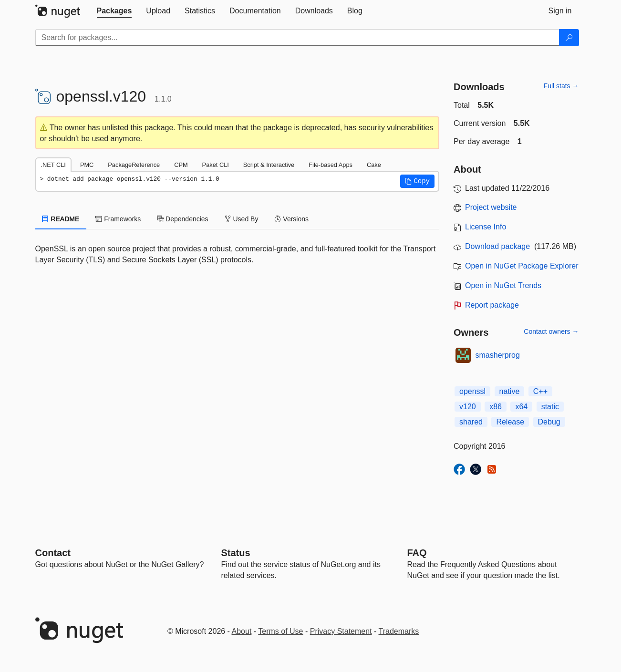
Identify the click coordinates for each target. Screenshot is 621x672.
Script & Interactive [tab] (269, 165)
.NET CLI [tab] (53, 165)
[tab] (114, 11)
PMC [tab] (87, 165)
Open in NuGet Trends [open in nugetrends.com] (503, 285)
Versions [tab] (291, 219)
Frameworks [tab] (118, 219)
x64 (521, 407)
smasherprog (498, 355)
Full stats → (561, 86)
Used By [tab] (242, 219)
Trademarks (399, 631)
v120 (468, 407)
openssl (472, 391)
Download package (497, 246)
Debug (549, 422)
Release (510, 422)
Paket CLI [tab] (216, 165)
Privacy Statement (341, 631)
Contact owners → (551, 331)
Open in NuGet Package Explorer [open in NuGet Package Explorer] (522, 266)
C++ (540, 391)
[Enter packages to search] (297, 38)
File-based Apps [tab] (331, 165)
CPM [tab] (181, 165)
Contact (53, 553)
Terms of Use (280, 631)
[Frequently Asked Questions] (417, 553)
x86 (496, 407)
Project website (491, 207)
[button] (417, 181)
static (550, 407)
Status (236, 553)
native (510, 391)
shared (471, 422)
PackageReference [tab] (134, 165)
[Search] (569, 38)
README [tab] (61, 219)
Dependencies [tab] (182, 219)
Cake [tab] (374, 165)
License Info (486, 227)
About (242, 631)
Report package (492, 305)
